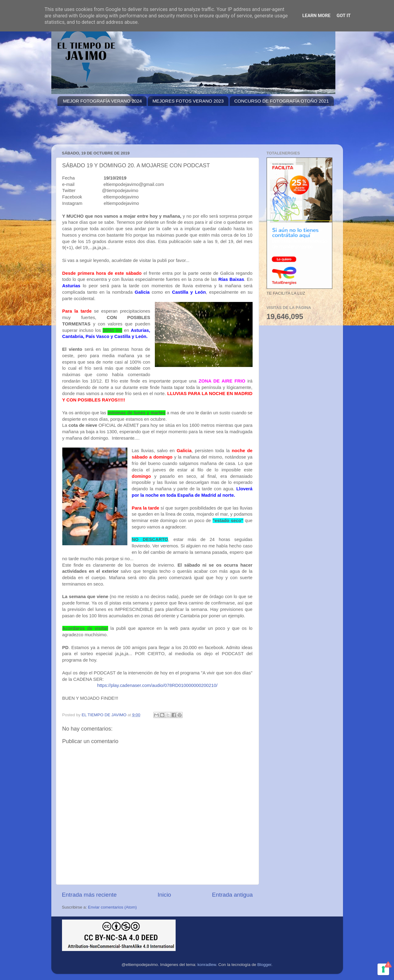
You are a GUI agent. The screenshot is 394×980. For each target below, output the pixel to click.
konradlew (207, 965)
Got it (344, 16)
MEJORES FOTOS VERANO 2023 (188, 101)
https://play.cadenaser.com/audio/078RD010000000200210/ (157, 685)
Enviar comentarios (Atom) (112, 907)
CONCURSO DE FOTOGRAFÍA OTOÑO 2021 (282, 101)
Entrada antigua (232, 895)
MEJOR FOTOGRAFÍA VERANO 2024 (102, 101)
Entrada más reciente (89, 895)
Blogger (264, 965)
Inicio (164, 895)
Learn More (316, 16)
